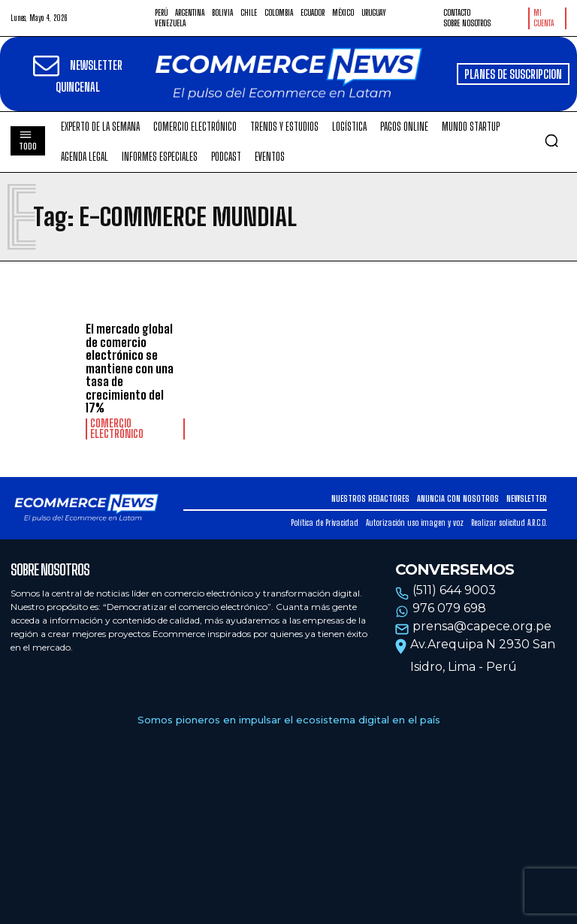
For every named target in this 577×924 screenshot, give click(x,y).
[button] (551, 140)
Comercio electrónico (117, 429)
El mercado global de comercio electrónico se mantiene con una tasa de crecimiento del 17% (130, 368)
